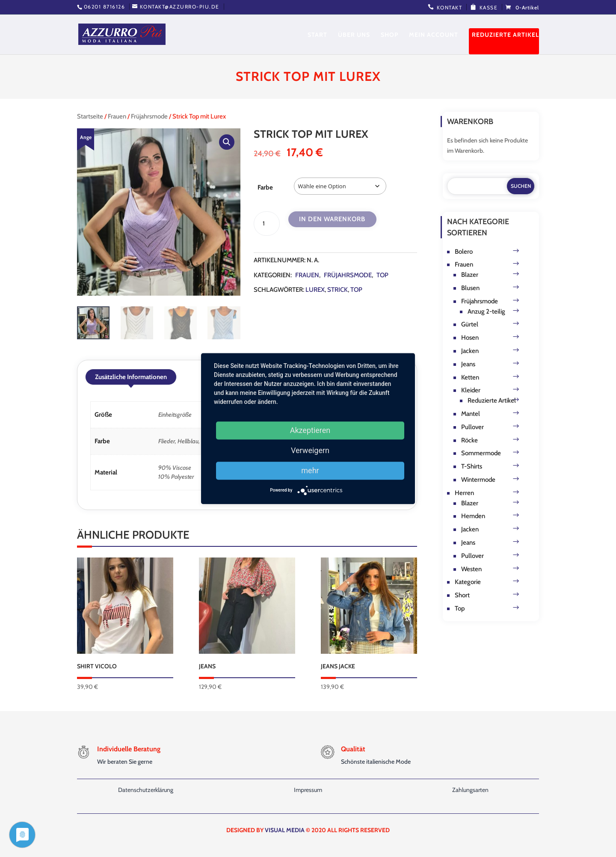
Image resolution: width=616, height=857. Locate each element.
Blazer (470, 275)
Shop (389, 35)
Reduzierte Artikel (505, 35)
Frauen (117, 116)
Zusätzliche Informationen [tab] (131, 377)
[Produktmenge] (267, 224)
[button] (227, 142)
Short (462, 595)
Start (317, 35)
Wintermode (478, 480)
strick (338, 290)
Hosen (470, 338)
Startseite (90, 116)
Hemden (473, 516)
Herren (464, 493)
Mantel (471, 414)
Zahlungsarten (470, 790)
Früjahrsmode (149, 116)
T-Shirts (472, 466)
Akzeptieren (310, 430)
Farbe (265, 187)
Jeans (468, 364)
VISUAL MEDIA (285, 830)
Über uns (354, 35)
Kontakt (450, 7)
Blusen (470, 288)
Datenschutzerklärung (146, 790)
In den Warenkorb (332, 219)
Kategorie (468, 582)
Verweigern (310, 450)
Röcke (469, 440)
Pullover (472, 427)
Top (382, 275)
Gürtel (470, 324)
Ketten (470, 377)
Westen (471, 569)
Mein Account (434, 35)
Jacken (470, 351)
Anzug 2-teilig (486, 311)
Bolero (464, 252)
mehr (310, 470)
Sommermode (481, 453)
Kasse (489, 7)
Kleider (471, 390)
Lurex (315, 290)
